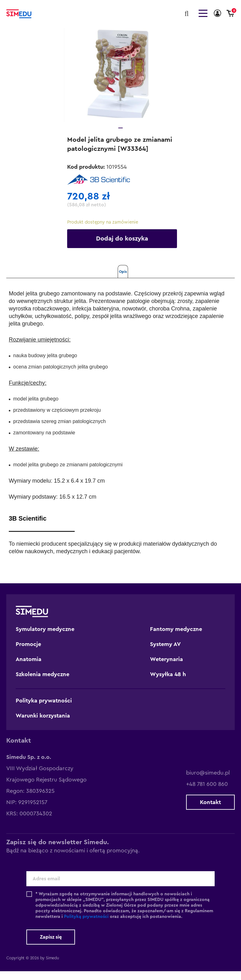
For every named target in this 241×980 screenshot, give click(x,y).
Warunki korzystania (43, 724)
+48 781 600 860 (207, 793)
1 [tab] (120, 137)
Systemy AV (165, 653)
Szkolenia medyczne (43, 683)
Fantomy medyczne (176, 638)
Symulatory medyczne (45, 638)
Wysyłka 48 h (168, 683)
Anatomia (29, 668)
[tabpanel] (120, 84)
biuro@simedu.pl (208, 781)
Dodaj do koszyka (122, 247)
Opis (123, 280)
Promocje (28, 653)
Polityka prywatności (44, 709)
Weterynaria (166, 668)
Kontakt (210, 811)
